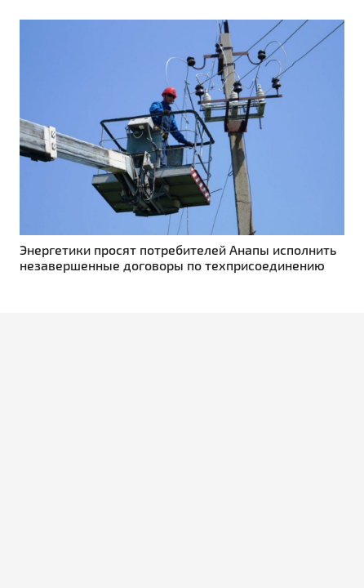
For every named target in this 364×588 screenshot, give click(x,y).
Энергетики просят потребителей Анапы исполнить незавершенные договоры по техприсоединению (178, 257)
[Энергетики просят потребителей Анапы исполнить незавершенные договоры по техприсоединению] (182, 29)
